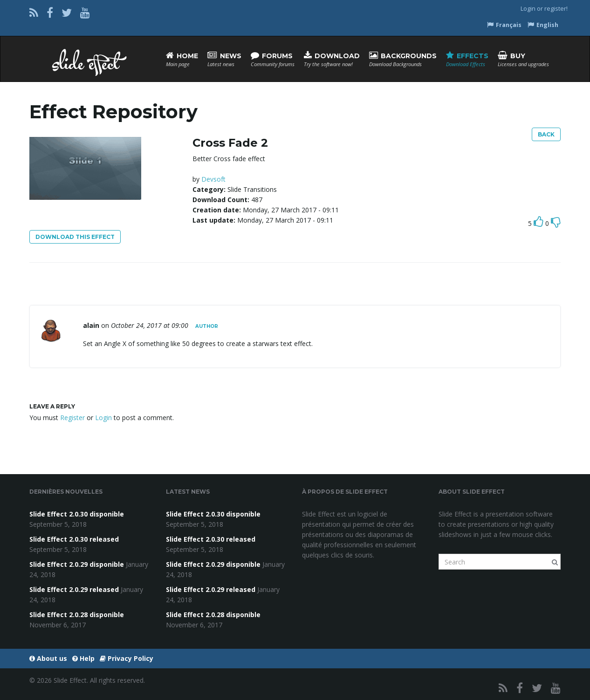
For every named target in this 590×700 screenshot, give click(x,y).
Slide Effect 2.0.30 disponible (77, 514)
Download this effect (75, 237)
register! (556, 9)
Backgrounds (403, 59)
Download (332, 59)
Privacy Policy (127, 658)
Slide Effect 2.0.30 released (74, 539)
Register (72, 418)
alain (91, 325)
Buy (523, 59)
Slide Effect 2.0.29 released (74, 589)
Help (83, 658)
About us (48, 658)
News (224, 59)
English (543, 25)
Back (546, 134)
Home (182, 59)
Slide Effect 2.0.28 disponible (77, 615)
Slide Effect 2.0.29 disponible (77, 564)
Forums (273, 59)
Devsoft (213, 179)
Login (528, 9)
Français (504, 25)
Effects (467, 59)
